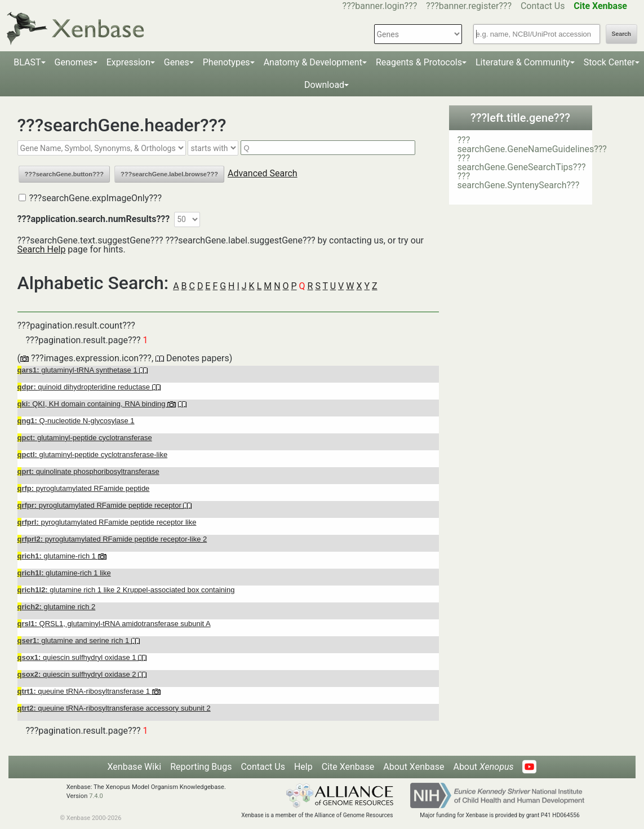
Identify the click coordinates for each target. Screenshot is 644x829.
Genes (177, 62)
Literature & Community (523, 62)
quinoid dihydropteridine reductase (85, 387)
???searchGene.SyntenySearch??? (519, 181)
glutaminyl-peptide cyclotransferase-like (93, 455)
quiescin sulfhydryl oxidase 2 (78, 674)
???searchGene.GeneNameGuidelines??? (532, 145)
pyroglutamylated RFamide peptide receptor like (107, 522)
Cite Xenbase (348, 767)
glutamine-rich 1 (58, 556)
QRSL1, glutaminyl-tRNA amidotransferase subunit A (114, 624)
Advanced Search (263, 173)
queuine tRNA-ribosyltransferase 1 (85, 691)
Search (621, 34)
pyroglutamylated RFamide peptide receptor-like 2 (112, 539)
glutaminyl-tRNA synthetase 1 (79, 370)
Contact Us (543, 6)
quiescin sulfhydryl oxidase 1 (78, 657)
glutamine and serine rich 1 (74, 640)
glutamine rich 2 (57, 607)
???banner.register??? (469, 6)
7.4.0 (96, 796)
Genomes (74, 62)
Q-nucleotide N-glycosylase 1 (76, 421)
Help (303, 767)
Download (324, 85)
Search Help (42, 249)
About (483, 767)
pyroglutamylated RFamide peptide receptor (101, 505)
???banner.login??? (380, 6)
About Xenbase (414, 767)
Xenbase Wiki (135, 767)
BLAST (27, 62)
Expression (128, 62)
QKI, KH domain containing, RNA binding (93, 404)
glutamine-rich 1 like (64, 573)
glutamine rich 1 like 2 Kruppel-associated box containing (126, 590)
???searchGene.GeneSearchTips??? (522, 163)
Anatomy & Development (313, 62)
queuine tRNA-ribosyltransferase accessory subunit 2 (114, 708)
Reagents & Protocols (419, 62)
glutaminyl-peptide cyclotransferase (85, 438)
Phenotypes (226, 62)
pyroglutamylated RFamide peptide (84, 488)
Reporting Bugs (201, 767)
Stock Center (609, 62)
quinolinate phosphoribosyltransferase (88, 471)
